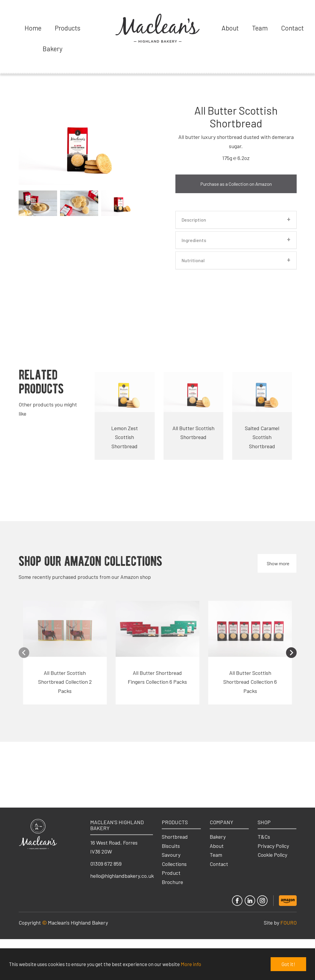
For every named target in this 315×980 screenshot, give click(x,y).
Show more (278, 563)
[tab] (236, 220)
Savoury (171, 855)
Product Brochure (172, 877)
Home (33, 28)
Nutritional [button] (193, 260)
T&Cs (264, 837)
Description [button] (194, 220)
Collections (174, 864)
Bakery (52, 49)
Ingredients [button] (194, 240)
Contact (292, 28)
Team (260, 28)
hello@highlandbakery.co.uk (122, 876)
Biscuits (171, 846)
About (230, 28)
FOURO (289, 923)
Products (68, 28)
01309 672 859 (106, 864)
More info (191, 964)
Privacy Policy (273, 846)
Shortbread (175, 837)
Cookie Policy (272, 855)
